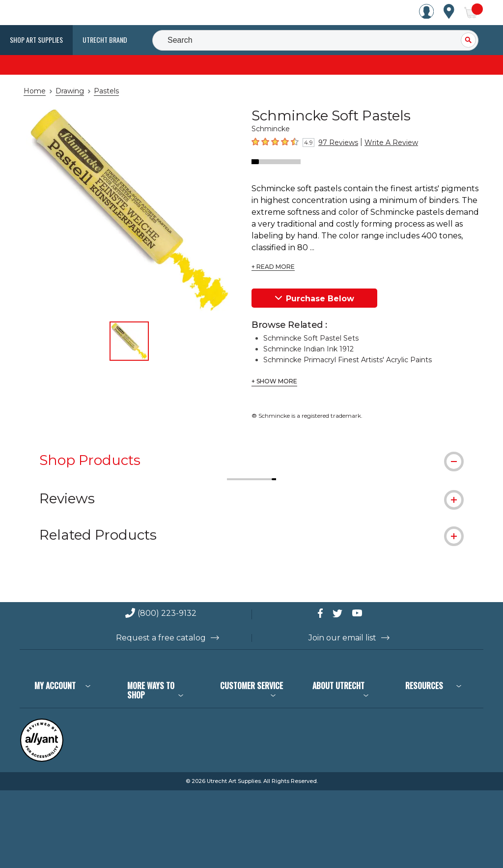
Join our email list (342, 623)
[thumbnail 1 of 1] (129, 341)
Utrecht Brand (105, 40)
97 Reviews (335, 143)
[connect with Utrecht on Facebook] (325, 598)
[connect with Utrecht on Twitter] (345, 598)
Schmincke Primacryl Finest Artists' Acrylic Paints (338, 348)
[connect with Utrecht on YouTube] (364, 598)
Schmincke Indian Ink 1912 (305, 337)
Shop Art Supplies (36, 40)
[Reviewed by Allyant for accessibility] (42, 745)
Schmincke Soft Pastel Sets (306, 326)
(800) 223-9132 (167, 599)
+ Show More (273, 370)
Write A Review (382, 143)
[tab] (251, 448)
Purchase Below (314, 286)
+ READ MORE (272, 255)
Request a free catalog (161, 623)
